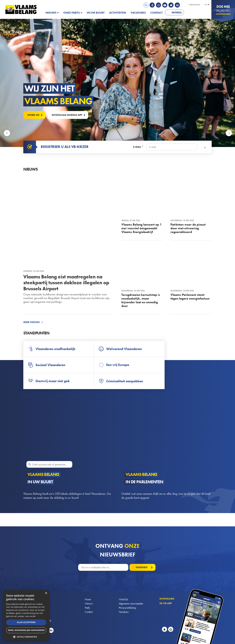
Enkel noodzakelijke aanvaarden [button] (26, 630)
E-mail (137, 147)
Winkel (177, 12)
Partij (87, 608)
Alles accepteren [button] (26, 622)
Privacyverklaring (127, 608)
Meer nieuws (31, 322)
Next (229, 133)
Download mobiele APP (67, 115)
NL (206, 4)
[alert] (26, 615)
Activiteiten (118, 13)
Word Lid (123, 599)
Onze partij (72, 13)
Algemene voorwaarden (131, 603)
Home (88, 599)
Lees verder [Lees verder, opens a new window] (30, 616)
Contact (156, 13)
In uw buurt (96, 13)
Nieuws (51, 13)
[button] (26, 637)
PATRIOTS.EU (196, 13)
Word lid (33, 115)
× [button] (46, 593)
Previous (7, 133)
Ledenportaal (194, 4)
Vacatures (138, 13)
